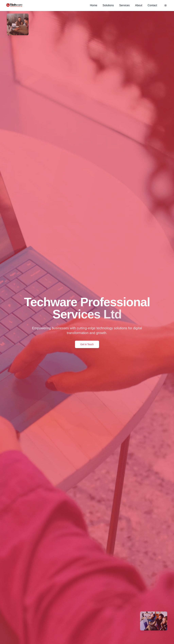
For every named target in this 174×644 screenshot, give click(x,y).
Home (94, 5)
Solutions (108, 5)
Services (124, 5)
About (139, 5)
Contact (152, 5)
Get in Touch (87, 344)
